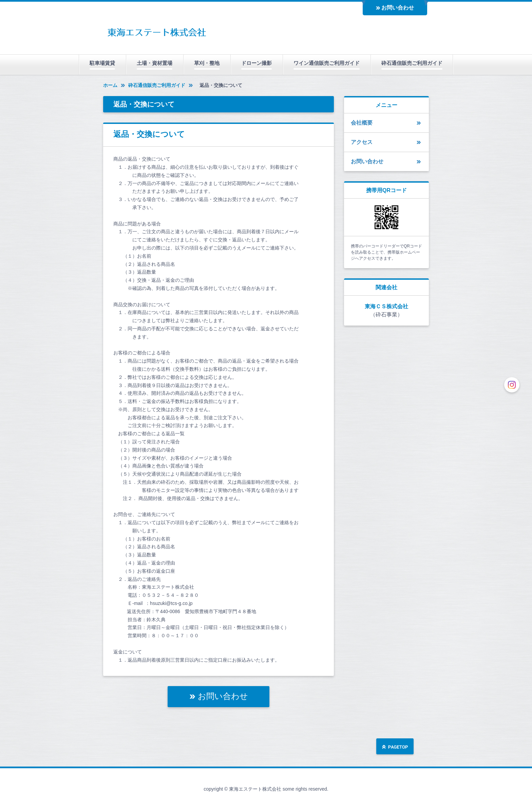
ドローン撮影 (256, 63)
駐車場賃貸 (102, 63)
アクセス (362, 142)
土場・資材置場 (155, 63)
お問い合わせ (398, 8)
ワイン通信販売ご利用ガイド (327, 63)
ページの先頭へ (395, 747)
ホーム (110, 85)
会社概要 (362, 123)
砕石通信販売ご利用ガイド (412, 63)
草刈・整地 (207, 63)
